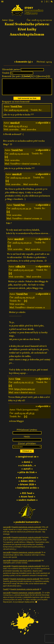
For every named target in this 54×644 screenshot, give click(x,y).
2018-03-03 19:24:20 (20, 181)
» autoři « (27, 472)
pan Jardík (7, 530)
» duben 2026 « (27, 484)
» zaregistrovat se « (27, 460)
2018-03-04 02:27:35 (23, 385)
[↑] (6, 160)
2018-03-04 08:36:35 (24, 416)
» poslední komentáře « (27, 525)
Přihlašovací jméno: (27, 433)
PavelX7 (6, 582)
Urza (11, 20)
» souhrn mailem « (27, 503)
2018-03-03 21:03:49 (23, 273)
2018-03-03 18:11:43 (18, 129)
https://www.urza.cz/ (25, 392)
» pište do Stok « (27, 475)
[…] (15, 552)
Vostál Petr (16, 110)
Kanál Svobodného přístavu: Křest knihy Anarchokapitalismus (27, 29)
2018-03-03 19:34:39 (21, 211)
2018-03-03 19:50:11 (22, 246)
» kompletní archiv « (27, 491)
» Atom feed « (27, 500)
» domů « (27, 465)
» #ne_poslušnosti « (27, 481)
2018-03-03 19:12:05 (18, 113)
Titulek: (6, 73)
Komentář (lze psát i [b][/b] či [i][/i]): (26, 76)
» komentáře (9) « (24, 62)
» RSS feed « (27, 496)
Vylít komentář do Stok (27, 101)
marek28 (15, 126)
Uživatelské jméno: (11, 69)
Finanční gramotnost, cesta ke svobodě (26, 530)
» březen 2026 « (27, 487)
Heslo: (27, 440)
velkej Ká (20, 270)
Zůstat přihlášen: (27, 447)
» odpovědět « (43, 126)
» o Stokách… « (27, 468)
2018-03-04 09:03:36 (24, 300)
